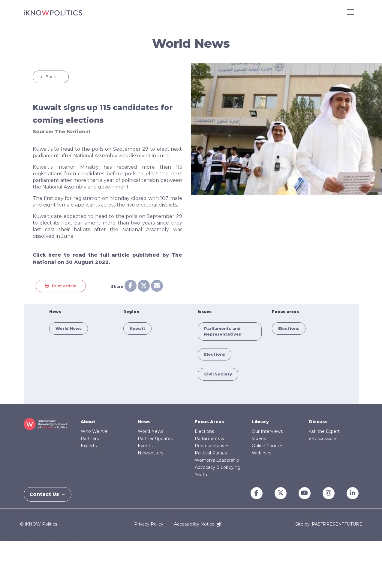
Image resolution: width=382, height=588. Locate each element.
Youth (201, 475)
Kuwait (137, 328)
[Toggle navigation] (350, 12)
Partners (90, 439)
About (88, 422)
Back (51, 77)
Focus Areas (209, 422)
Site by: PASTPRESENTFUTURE (329, 524)
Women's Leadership (217, 460)
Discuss (318, 422)
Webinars (262, 453)
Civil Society (218, 374)
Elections (215, 354)
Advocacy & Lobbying (218, 467)
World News (69, 328)
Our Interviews (267, 431)
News (144, 422)
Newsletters (150, 453)
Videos (259, 439)
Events (145, 446)
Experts (89, 446)
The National (72, 132)
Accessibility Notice (198, 524)
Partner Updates (155, 439)
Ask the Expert (324, 431)
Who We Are (94, 431)
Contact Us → (51, 494)
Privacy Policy (149, 524)
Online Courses (268, 446)
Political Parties (211, 453)
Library (260, 422)
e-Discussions (323, 439)
